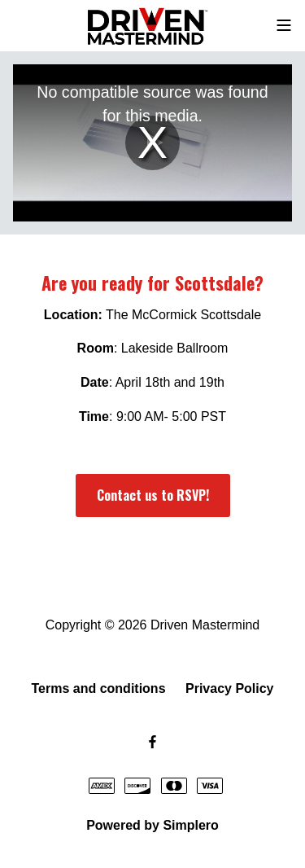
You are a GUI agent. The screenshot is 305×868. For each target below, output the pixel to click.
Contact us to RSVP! (153, 495)
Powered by (152, 825)
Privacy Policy (230, 688)
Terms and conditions (98, 688)
